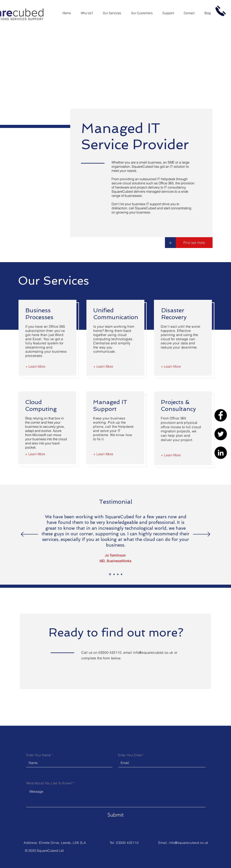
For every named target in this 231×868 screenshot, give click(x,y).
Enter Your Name (39, 755)
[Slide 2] (114, 574)
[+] (170, 243)
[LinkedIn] (221, 453)
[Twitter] (221, 434)
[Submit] (116, 815)
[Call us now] (221, 11)
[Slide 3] (118, 574)
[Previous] (29, 535)
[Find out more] (194, 243)
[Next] (202, 535)
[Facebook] (221, 415)
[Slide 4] (122, 574)
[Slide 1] (110, 574)
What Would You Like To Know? (49, 783)
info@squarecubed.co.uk (153, 652)
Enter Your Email (130, 755)
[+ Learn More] (35, 366)
